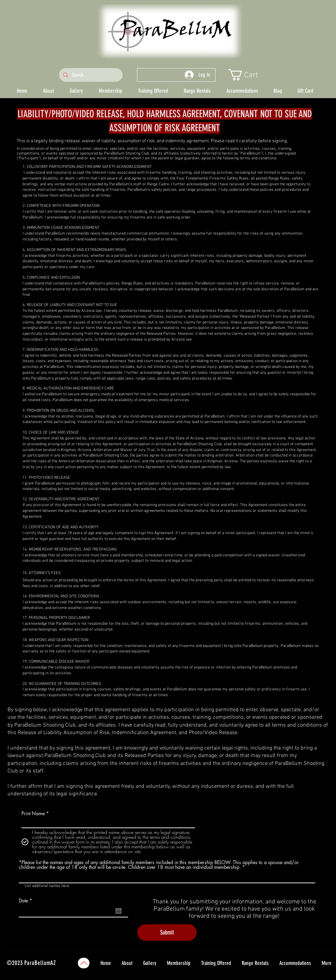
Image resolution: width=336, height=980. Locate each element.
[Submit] (167, 932)
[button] (249, 75)
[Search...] (90, 75)
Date (27, 901)
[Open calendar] (118, 911)
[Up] (84, 963)
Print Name (33, 813)
